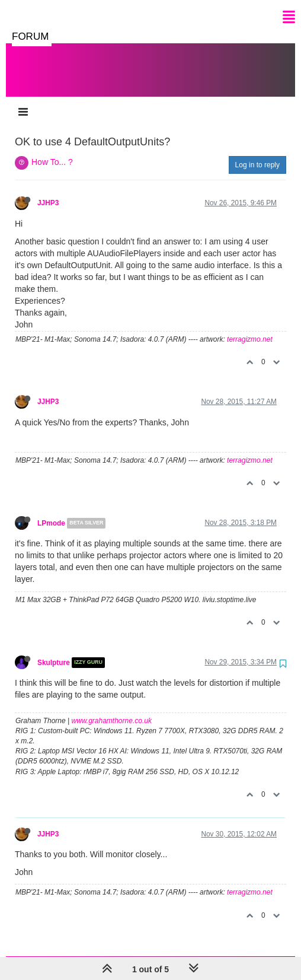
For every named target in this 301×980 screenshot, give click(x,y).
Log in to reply (257, 153)
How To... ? (52, 150)
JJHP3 (48, 191)
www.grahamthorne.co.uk (112, 709)
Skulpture (54, 651)
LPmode (51, 511)
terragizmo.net (250, 327)
